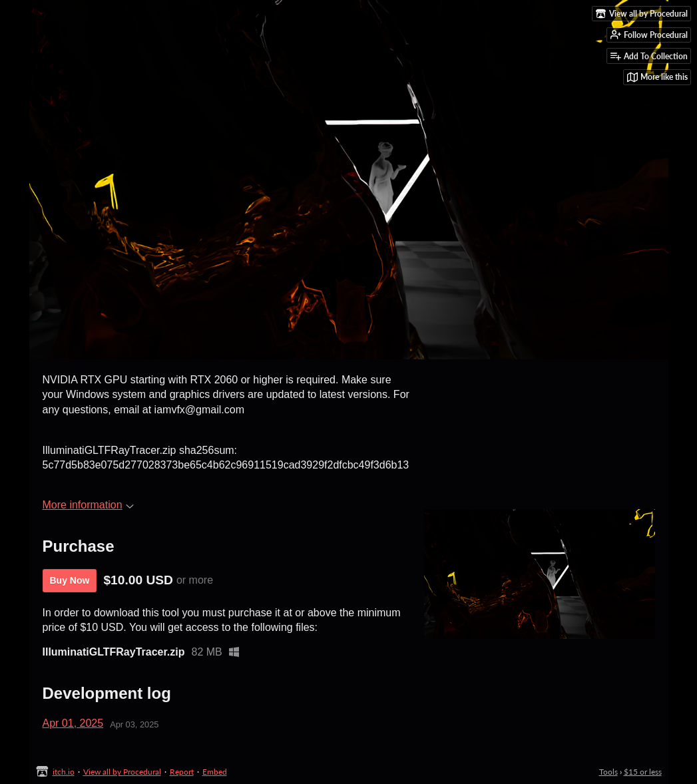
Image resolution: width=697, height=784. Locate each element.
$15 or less (643, 772)
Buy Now (70, 580)
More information (88, 505)
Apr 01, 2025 (73, 723)
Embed (215, 772)
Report (182, 772)
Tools (608, 772)
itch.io (64, 772)
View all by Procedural (122, 772)
